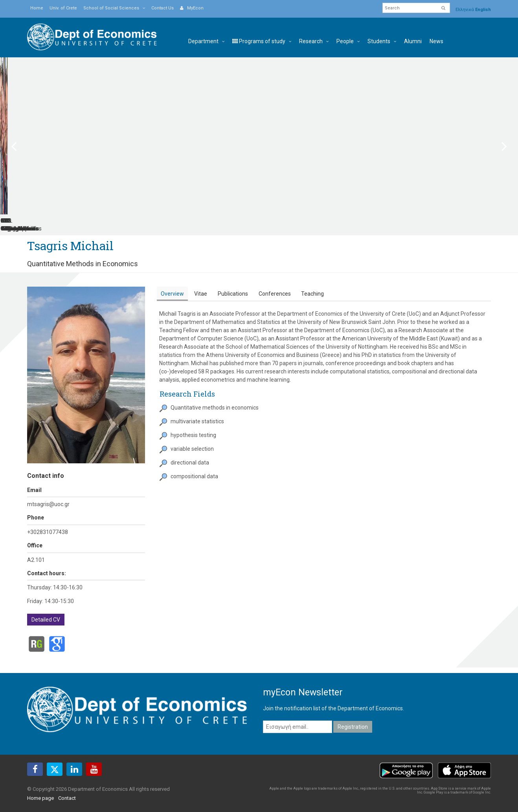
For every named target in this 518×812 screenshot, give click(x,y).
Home (37, 8)
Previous (19, 142)
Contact (67, 790)
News (436, 41)
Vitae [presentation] (201, 286)
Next (499, 142)
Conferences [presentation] (275, 286)
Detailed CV (46, 612)
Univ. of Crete (63, 8)
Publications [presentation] (233, 286)
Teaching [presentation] (312, 286)
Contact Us (163, 8)
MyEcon (192, 8)
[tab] (172, 286)
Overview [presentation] (172, 286)
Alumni (413, 41)
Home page (40, 790)
